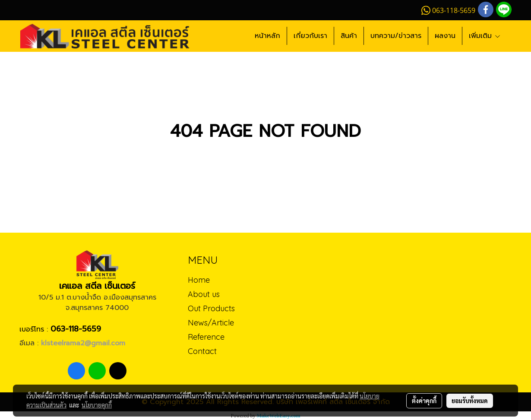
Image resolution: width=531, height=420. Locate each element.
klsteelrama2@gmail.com (83, 343)
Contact (202, 351)
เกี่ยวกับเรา (310, 36)
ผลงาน (445, 36)
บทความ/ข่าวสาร (396, 36)
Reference (206, 337)
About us (204, 294)
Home (199, 280)
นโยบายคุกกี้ (97, 405)
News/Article (211, 323)
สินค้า (349, 36)
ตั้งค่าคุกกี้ (424, 401)
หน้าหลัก (267, 36)
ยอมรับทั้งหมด (470, 401)
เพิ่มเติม (485, 36)
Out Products (211, 308)
